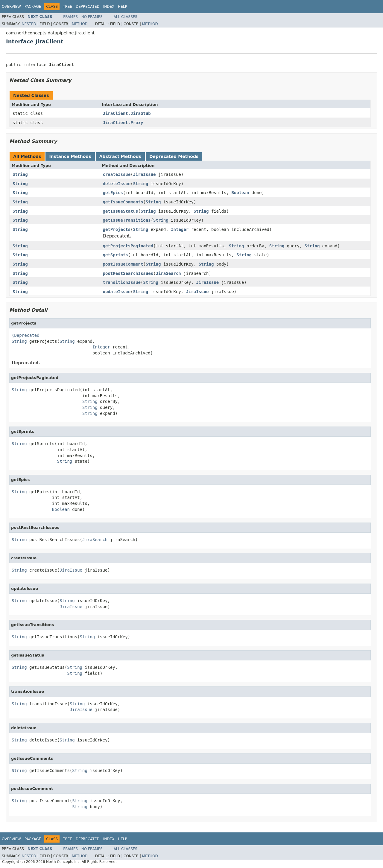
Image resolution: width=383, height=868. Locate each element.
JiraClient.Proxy (123, 123)
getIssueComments (123, 202)
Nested (29, 24)
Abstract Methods (120, 156)
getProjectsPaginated (128, 246)
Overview (11, 7)
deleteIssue (117, 184)
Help (123, 7)
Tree (67, 7)
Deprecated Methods (174, 156)
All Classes (126, 17)
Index (109, 7)
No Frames (92, 17)
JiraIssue (145, 174)
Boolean (240, 193)
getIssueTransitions (127, 220)
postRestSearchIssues (128, 273)
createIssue (117, 174)
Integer (180, 229)
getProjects (117, 229)
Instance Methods (70, 156)
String (20, 174)
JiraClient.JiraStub (127, 113)
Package (33, 7)
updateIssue (117, 292)
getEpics (113, 193)
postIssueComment (123, 264)
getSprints (115, 255)
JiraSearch (168, 273)
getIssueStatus (121, 211)
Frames (70, 17)
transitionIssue (122, 282)
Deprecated (88, 7)
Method (80, 24)
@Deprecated (26, 335)
